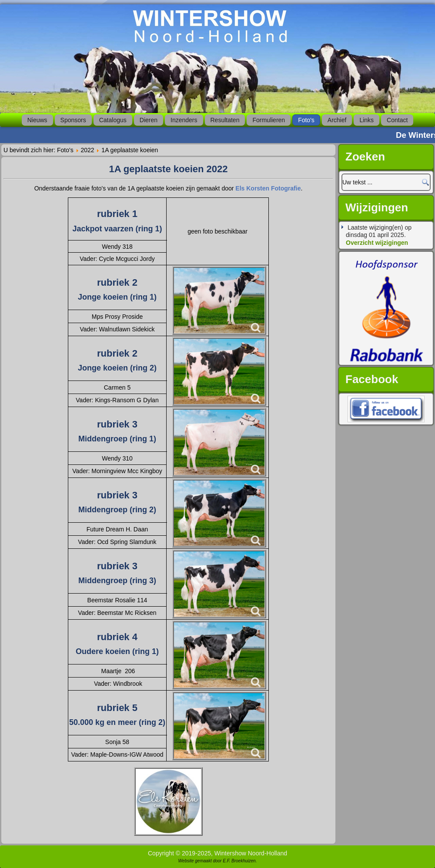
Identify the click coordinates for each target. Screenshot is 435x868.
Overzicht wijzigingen (377, 243)
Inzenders (184, 120)
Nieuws (37, 120)
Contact (397, 120)
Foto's (306, 120)
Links (366, 120)
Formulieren (269, 120)
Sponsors (73, 120)
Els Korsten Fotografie (268, 188)
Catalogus (113, 120)
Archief (337, 120)
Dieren (149, 120)
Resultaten (225, 120)
